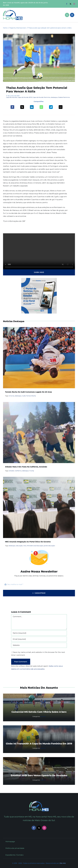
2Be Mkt (63, 863)
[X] (22, 107)
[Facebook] (12, 107)
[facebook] (67, 4)
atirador (12, 471)
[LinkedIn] (32, 107)
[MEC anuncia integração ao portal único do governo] (39, 478)
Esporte (43, 716)
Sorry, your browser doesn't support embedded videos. (39, 251)
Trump (32, 471)
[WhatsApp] (41, 107)
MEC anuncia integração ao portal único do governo (28, 542)
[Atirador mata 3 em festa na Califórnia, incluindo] (39, 403)
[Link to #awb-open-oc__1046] (67, 15)
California (18, 471)
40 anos (12, 396)
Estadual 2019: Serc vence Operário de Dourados (39, 775)
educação (19, 546)
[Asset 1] (13, 11)
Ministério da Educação (35, 546)
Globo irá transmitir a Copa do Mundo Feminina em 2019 (39, 744)
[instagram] (74, 4)
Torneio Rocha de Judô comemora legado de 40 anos (28, 392)
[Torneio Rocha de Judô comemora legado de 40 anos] (39, 328)
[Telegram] (51, 107)
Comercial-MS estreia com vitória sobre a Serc (39, 712)
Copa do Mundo (12, 97)
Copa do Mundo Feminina (41, 97)
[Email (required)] (39, 639)
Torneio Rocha (31, 396)
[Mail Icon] (39, 802)
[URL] (39, 645)
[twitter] (70, 4)
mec (25, 546)
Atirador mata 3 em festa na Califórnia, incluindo (26, 467)
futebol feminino (64, 97)
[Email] (61, 107)
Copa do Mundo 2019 (25, 97)
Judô (24, 396)
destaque (54, 97)
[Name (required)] (39, 633)
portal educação (49, 546)
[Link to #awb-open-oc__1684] (72, 15)
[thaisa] (39, 35)
